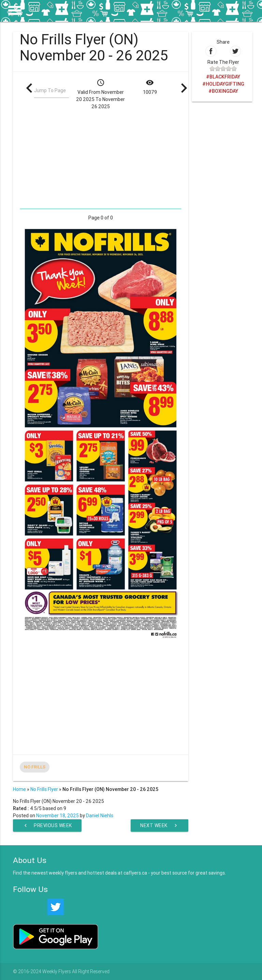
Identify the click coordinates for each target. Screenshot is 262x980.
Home (19, 789)
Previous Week (47, 825)
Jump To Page (50, 90)
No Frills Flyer (44, 789)
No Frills (35, 767)
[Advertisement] (100, 158)
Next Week (159, 825)
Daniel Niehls (100, 816)
